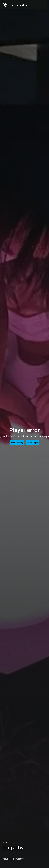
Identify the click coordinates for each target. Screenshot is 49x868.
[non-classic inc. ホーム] (15, 5)
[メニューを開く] (41, 5)
